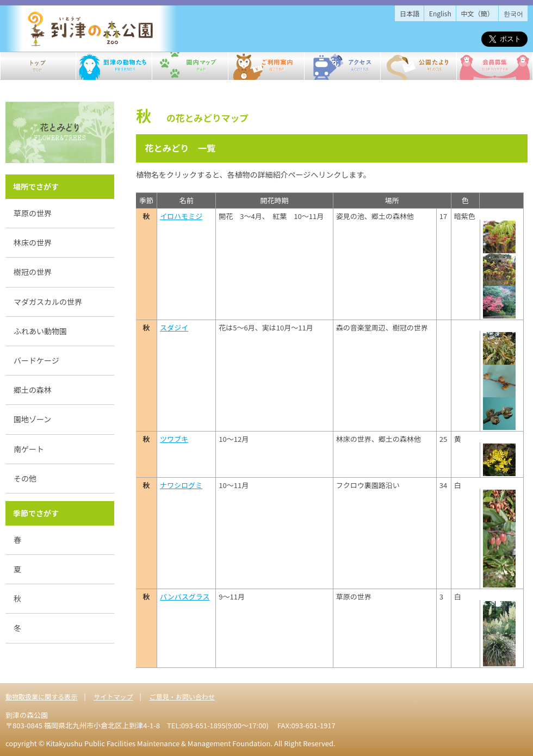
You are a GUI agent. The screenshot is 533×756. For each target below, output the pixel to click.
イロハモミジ (181, 216)
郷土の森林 (33, 390)
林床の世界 (33, 242)
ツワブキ (174, 439)
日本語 (410, 13)
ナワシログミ (181, 485)
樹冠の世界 (33, 272)
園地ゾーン (32, 419)
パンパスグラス (185, 596)
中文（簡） (478, 13)
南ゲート (29, 449)
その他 (25, 478)
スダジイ (174, 327)
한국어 (513, 13)
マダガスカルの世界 (48, 302)
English (440, 13)
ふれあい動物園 (40, 331)
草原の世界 (33, 213)
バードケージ (36, 360)
